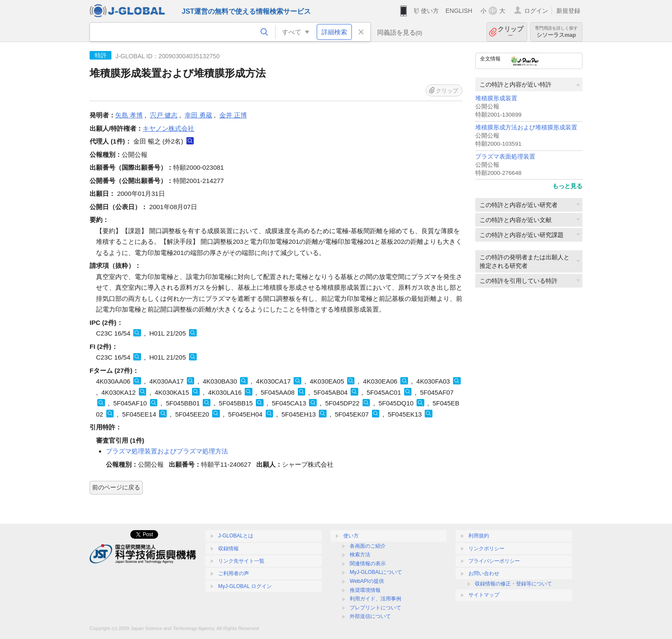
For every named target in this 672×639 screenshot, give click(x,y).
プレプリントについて (375, 608)
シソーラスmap (556, 32)
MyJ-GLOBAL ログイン (245, 586)
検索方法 (360, 555)
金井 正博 (233, 115)
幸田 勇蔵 (198, 115)
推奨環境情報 (365, 590)
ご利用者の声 (234, 573)
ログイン (536, 11)
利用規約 (479, 536)
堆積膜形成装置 (496, 98)
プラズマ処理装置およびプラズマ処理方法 (167, 451)
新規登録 (568, 11)
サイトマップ (484, 595)
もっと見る (567, 186)
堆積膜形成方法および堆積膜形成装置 (526, 127)
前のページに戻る (116, 487)
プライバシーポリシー (494, 561)
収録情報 (228, 549)
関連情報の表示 (368, 564)
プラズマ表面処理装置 (505, 157)
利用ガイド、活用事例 (375, 599)
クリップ (510, 32)
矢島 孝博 (129, 115)
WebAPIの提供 (367, 581)
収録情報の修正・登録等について (513, 584)
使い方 (430, 11)
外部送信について (370, 616)
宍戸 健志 (164, 115)
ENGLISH (459, 11)
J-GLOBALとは (236, 536)
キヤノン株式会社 (168, 128)
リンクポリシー (486, 549)
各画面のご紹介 (368, 546)
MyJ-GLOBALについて (376, 572)
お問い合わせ (484, 573)
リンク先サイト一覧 (241, 561)
